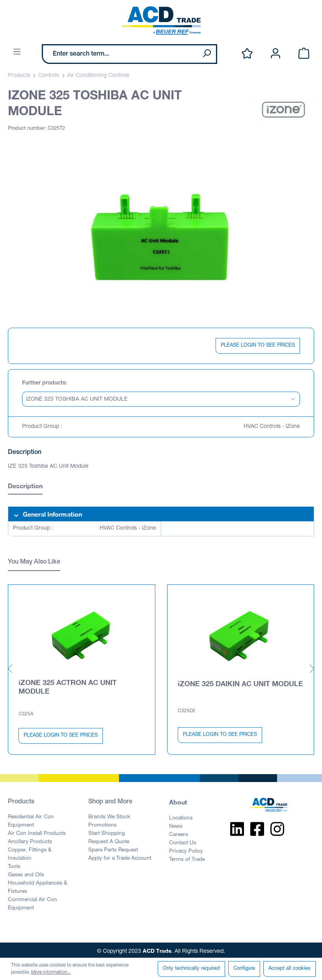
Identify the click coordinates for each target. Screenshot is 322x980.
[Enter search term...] (120, 54)
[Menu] (17, 52)
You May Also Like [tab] (34, 562)
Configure (244, 969)
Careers (179, 833)
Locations (181, 817)
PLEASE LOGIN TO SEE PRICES (258, 346)
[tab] (25, 487)
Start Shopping (107, 832)
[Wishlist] (247, 54)
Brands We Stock (109, 816)
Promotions (102, 824)
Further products (44, 383)
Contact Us (183, 842)
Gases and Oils (26, 874)
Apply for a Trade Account (120, 857)
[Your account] (275, 54)
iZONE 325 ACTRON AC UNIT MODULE (68, 685)
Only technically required (191, 969)
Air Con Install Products (37, 832)
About (178, 800)
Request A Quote (109, 840)
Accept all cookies (289, 969)
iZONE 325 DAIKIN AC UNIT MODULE (240, 682)
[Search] (207, 54)
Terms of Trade (187, 858)
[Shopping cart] (304, 54)
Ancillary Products (30, 840)
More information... (51, 973)
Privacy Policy (186, 850)
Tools (14, 865)
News (176, 825)
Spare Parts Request (113, 849)
